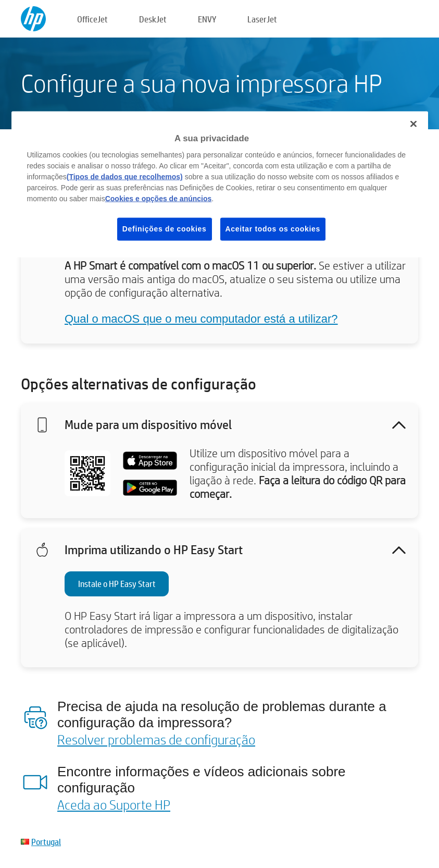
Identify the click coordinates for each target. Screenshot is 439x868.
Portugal (46, 842)
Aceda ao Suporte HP (114, 804)
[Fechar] (413, 124)
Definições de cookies (165, 229)
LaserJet (262, 19)
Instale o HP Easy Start (117, 584)
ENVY (207, 19)
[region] (220, 184)
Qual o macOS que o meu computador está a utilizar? (201, 319)
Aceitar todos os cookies (273, 229)
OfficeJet (92, 19)
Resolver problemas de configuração (156, 739)
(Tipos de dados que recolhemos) (125, 177)
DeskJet (153, 19)
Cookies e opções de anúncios (159, 199)
